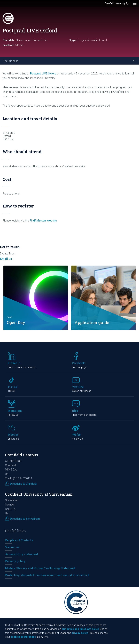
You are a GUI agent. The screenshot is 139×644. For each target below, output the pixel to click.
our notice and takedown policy (80, 629)
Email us (6, 259)
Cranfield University (115, 3)
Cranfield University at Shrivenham (39, 494)
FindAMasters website (43, 221)
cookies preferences (23, 637)
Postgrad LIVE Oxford (43, 74)
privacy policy (80, 633)
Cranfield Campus (22, 455)
